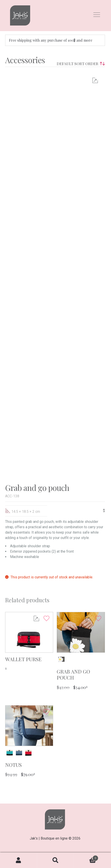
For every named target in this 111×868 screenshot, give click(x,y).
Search (56, 860)
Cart (86, 857)
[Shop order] (80, 64)
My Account (19, 860)
